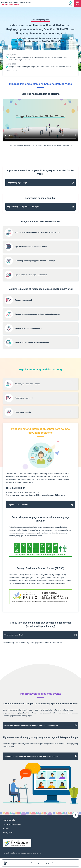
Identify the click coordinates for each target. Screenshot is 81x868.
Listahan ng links (9, 820)
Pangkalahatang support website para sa (16, 3)
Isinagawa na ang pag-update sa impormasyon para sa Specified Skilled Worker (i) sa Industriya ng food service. (39, 59)
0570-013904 (18, 488)
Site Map (6, 828)
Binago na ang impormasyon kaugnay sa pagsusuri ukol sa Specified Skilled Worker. (40, 67)
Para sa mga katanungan (12, 824)
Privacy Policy (8, 833)
